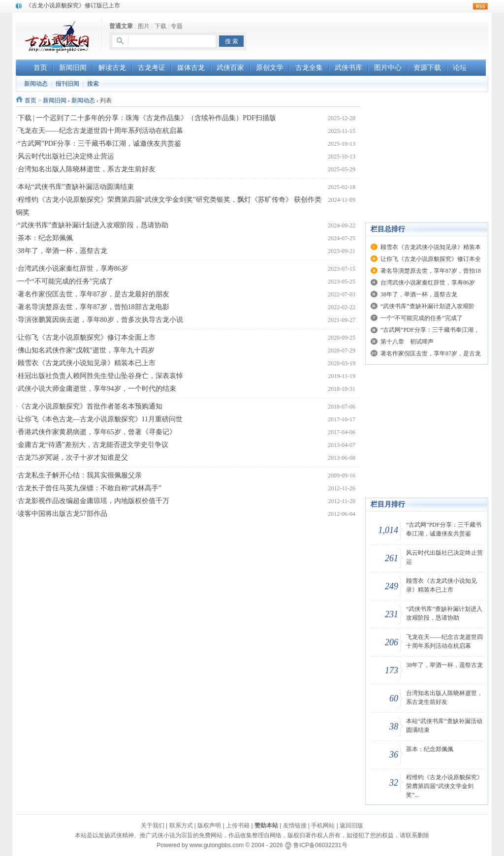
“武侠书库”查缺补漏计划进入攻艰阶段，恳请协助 (93, 225)
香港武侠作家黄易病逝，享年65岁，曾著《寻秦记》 (97, 432)
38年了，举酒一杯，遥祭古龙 (63, 251)
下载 (160, 26)
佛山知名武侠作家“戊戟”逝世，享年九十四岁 (86, 350)
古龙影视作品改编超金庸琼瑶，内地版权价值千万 (94, 501)
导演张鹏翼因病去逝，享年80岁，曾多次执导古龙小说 (100, 320)
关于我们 (153, 825)
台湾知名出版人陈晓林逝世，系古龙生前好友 (87, 169)
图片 (144, 26)
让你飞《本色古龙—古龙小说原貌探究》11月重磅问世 (100, 419)
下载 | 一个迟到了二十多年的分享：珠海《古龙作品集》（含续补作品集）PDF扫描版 (147, 118)
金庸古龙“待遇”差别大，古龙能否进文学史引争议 (93, 445)
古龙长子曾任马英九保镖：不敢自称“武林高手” (90, 488)
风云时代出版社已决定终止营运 (66, 156)
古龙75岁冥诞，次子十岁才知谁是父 (73, 458)
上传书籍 (238, 825)
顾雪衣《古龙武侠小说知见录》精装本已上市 (87, 363)
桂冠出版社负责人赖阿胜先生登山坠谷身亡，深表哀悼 (100, 376)
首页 (31, 100)
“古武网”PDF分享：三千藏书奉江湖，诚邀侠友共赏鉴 (99, 143)
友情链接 (295, 825)
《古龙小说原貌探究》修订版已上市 (73, 5)
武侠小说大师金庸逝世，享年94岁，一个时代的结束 (97, 389)
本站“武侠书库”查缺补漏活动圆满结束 (76, 187)
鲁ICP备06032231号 (320, 845)
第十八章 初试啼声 (407, 342)
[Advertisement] (373, 35)
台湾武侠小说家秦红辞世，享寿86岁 (73, 269)
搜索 (93, 84)
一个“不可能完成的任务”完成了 (65, 281)
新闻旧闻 (55, 100)
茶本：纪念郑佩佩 (45, 238)
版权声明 (209, 825)
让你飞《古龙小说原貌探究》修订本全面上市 (87, 337)
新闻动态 (36, 84)
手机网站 (323, 825)
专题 (177, 26)
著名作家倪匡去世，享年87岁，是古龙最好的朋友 (94, 294)
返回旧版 (351, 825)
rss (480, 6)
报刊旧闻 (67, 84)
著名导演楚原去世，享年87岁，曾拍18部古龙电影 (94, 307)
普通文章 (121, 26)
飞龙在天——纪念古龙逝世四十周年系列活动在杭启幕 (100, 131)
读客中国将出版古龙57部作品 (63, 514)
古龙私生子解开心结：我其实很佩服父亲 (80, 475)
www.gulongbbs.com (217, 845)
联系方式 (181, 825)
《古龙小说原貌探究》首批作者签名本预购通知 (90, 406)
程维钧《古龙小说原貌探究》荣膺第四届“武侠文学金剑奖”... (444, 786)
